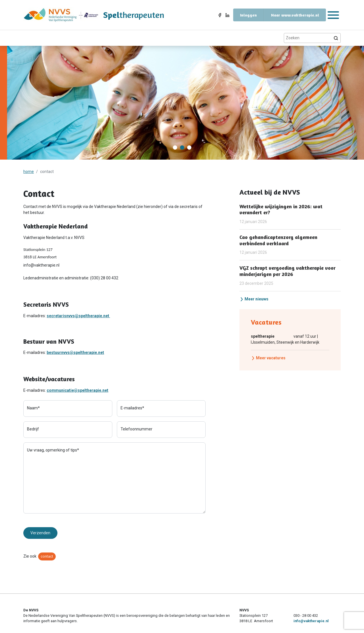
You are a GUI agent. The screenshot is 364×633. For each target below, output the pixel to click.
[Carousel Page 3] (189, 148)
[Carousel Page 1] (175, 148)
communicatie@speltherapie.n (76, 390)
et (106, 390)
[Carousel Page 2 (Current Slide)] (182, 148)
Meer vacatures (268, 358)
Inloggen (248, 15)
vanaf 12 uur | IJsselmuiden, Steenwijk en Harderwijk (285, 339)
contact (47, 556)
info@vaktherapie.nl (311, 621)
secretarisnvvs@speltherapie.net (78, 316)
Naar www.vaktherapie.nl (295, 15)
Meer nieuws (254, 299)
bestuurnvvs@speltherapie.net (75, 352)
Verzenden (40, 533)
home (29, 172)
